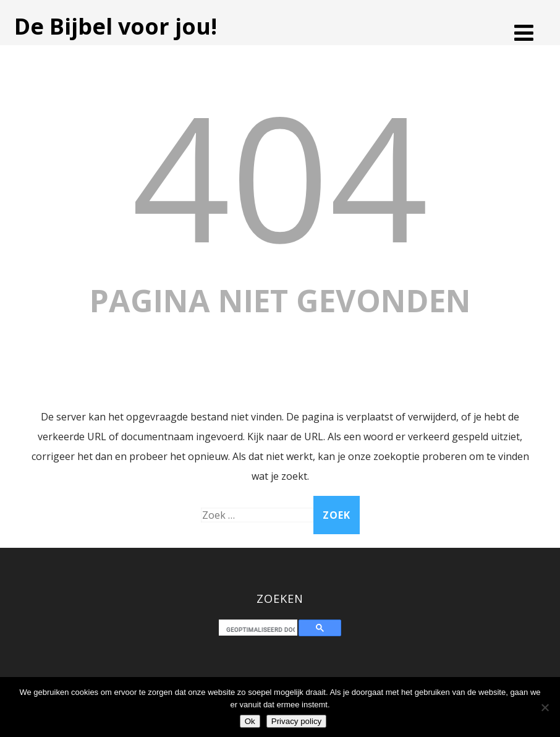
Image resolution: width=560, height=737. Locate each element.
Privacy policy (296, 721)
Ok (250, 721)
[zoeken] (260, 629)
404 (280, 175)
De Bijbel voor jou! (116, 26)
